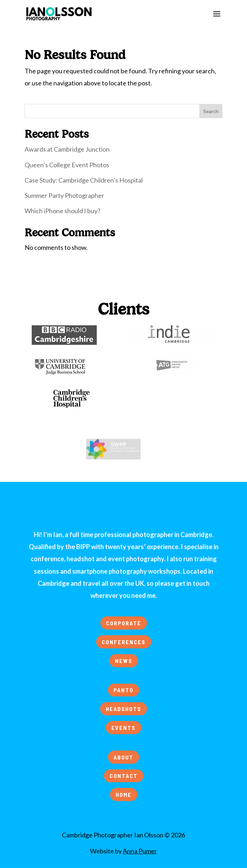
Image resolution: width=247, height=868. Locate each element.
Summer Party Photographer (64, 195)
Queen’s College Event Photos (67, 165)
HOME (124, 795)
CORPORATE (124, 623)
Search (211, 111)
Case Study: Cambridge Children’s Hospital (84, 180)
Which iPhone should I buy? (62, 211)
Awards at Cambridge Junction (67, 149)
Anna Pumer (140, 851)
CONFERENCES (124, 642)
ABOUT (124, 757)
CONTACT (124, 776)
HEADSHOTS (124, 709)
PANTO (124, 690)
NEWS (124, 661)
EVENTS (124, 728)
